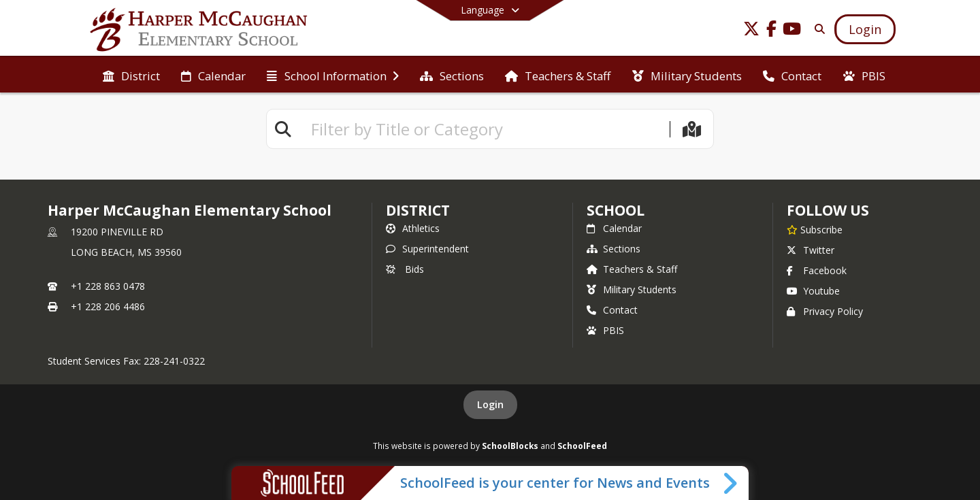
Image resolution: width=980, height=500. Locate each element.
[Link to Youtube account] (792, 31)
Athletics (413, 228)
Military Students (632, 289)
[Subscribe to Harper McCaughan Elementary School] (815, 229)
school (616, 210)
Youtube (813, 291)
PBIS (605, 330)
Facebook (817, 270)
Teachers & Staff (632, 269)
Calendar (614, 228)
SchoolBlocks (510, 446)
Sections (614, 249)
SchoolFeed (582, 446)
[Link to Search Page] (817, 29)
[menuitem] (131, 75)
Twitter (811, 250)
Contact (612, 310)
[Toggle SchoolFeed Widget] (731, 483)
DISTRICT (418, 210)
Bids (405, 269)
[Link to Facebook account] (772, 31)
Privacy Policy (825, 311)
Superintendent (427, 249)
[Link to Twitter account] (751, 31)
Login (490, 404)
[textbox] (485, 129)
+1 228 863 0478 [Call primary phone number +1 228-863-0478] (108, 286)
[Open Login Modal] (865, 29)
